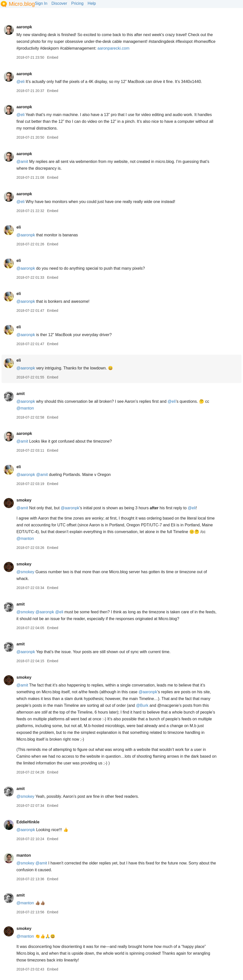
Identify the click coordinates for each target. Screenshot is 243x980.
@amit (22, 162)
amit (20, 394)
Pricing (77, 3)
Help (92, 3)
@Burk (142, 705)
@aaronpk (26, 235)
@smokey (25, 572)
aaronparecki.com (113, 48)
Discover (59, 3)
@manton (25, 408)
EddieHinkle (28, 822)
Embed (52, 57)
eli (19, 227)
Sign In (41, 3)
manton (24, 855)
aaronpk (24, 27)
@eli (20, 82)
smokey (24, 500)
